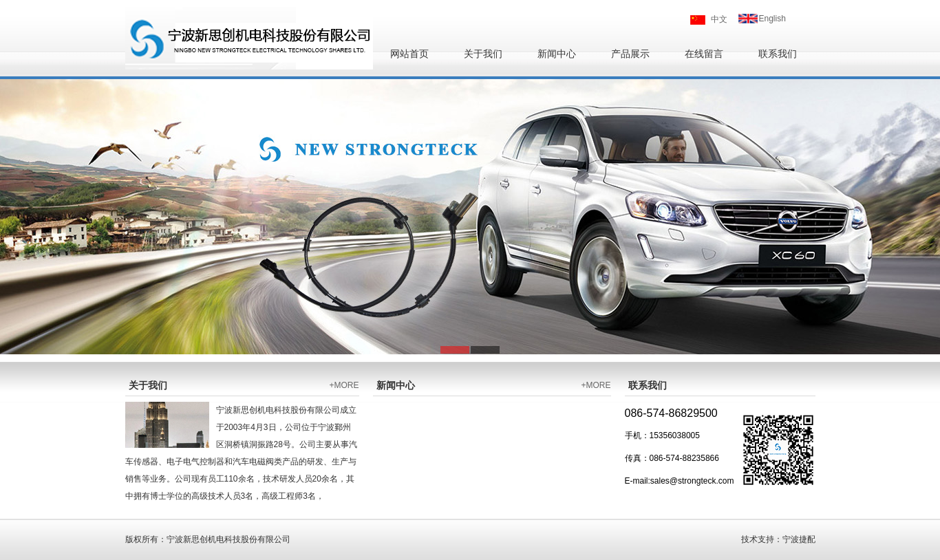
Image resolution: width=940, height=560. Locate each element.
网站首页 (409, 54)
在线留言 (704, 54)
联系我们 (778, 54)
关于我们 (483, 54)
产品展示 (630, 54)
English (772, 19)
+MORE (344, 385)
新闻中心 (557, 54)
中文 (719, 19)
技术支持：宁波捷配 (778, 539)
